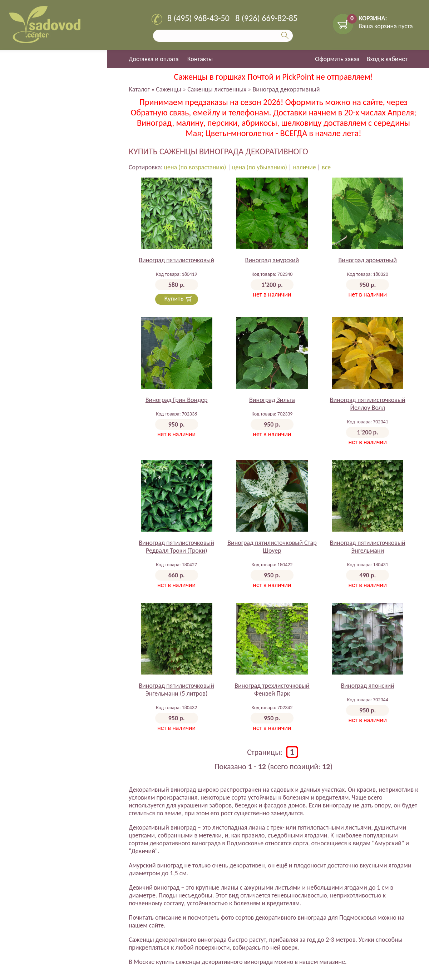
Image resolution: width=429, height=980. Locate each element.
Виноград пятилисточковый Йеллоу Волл (368, 404)
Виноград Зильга (272, 400)
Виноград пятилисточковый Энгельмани (368, 547)
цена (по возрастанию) (195, 167)
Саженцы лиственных (217, 89)
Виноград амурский (272, 260)
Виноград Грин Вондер (177, 400)
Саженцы (169, 89)
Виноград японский (368, 686)
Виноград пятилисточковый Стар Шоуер (272, 547)
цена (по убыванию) (260, 167)
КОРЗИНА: (373, 18)
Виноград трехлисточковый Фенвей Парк (272, 690)
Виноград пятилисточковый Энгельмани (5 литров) (176, 690)
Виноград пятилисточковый (176, 260)
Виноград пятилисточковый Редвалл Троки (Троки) (176, 547)
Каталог (139, 89)
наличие (304, 167)
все (326, 167)
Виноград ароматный (368, 260)
